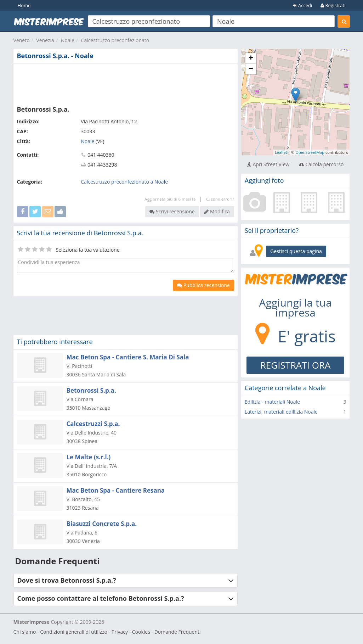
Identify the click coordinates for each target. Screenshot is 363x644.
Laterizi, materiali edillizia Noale (281, 412)
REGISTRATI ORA (296, 365)
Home (24, 5)
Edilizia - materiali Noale (272, 402)
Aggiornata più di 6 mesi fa (170, 199)
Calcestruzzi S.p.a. (93, 424)
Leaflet (281, 152)
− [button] (251, 69)
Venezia (45, 40)
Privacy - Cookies (131, 632)
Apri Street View (268, 164)
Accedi (303, 5)
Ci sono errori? (220, 199)
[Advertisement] (126, 83)
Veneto (22, 40)
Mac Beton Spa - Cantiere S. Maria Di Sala (128, 357)
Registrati (333, 5)
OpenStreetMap (310, 152)
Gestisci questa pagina (296, 251)
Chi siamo (25, 632)
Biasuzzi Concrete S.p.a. (102, 524)
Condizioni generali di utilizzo (74, 632)
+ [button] (251, 58)
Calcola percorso (321, 164)
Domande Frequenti (178, 632)
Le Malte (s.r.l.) (89, 457)
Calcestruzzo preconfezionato (115, 40)
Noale (68, 40)
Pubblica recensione (203, 285)
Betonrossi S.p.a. (91, 390)
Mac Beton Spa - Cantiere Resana (116, 490)
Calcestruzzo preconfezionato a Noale (124, 182)
